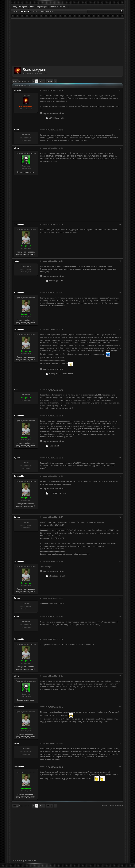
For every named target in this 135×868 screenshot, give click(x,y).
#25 (120, 261)
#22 (120, 130)
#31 (120, 476)
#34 (120, 598)
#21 (120, 90)
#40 (120, 767)
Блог (35, 11)
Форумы (25, 11)
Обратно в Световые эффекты (112, 806)
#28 (120, 390)
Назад (15, 81)
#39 (120, 743)
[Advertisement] (67, 42)
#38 (120, 707)
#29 (120, 416)
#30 (120, 458)
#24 (120, 224)
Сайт (15, 11)
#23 (120, 148)
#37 (120, 676)
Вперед (50, 81)
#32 (120, 517)
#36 (120, 639)
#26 (120, 293)
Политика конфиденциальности (25, 861)
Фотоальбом (47, 11)
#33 (120, 561)
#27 (120, 329)
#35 (120, 617)
